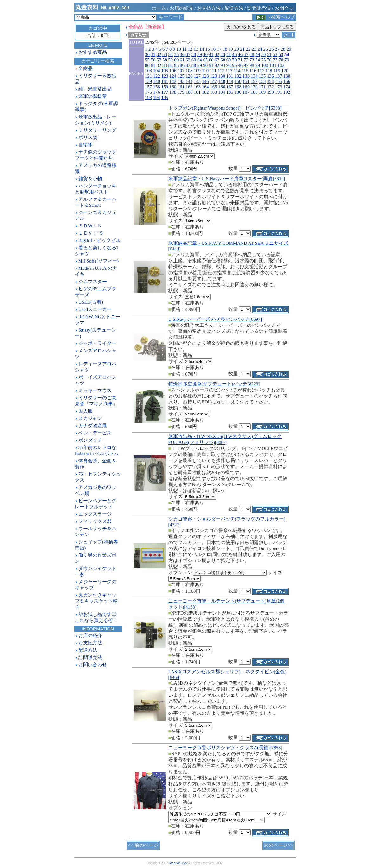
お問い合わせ (93, 665)
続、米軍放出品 (95, 89)
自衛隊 (85, 145)
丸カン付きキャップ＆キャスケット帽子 (96, 601)
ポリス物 (88, 137)
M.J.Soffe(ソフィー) (98, 261)
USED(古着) (91, 302)
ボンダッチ (90, 440)
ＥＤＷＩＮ (90, 226)
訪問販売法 (259, 8)
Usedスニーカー (95, 309)
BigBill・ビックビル (99, 240)
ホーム (159, 8)
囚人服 (85, 411)
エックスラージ (95, 514)
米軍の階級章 (93, 96)
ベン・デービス (95, 433)
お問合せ (284, 8)
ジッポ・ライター (97, 343)
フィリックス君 (95, 521)
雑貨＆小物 (90, 179)
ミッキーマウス (95, 390)
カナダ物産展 (93, 426)
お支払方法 (209, 8)
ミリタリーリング (97, 130)
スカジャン (90, 418)
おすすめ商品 (93, 52)
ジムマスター (93, 282)
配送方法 (234, 8)
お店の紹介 (182, 8)
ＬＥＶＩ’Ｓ (91, 233)
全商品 (85, 68)
